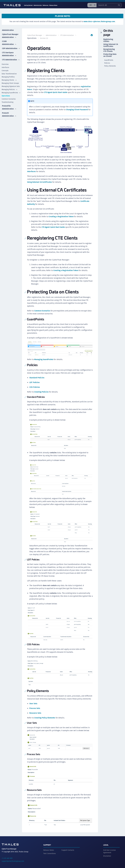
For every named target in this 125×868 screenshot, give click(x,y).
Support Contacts (68, 848)
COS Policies (35, 387)
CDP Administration (9, 52)
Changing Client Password (77, 110)
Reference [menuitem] (46, 5)
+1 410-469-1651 (7, 856)
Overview (5, 71)
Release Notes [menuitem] (53, 5)
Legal (106, 843)
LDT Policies (35, 382)
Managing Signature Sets (11, 93)
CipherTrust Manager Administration (9, 37)
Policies (107, 63)
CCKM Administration (9, 45)
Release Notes (49, 848)
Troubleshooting (8, 109)
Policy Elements (110, 66)
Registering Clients (108, 40)
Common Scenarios (9, 106)
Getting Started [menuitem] (28, 5)
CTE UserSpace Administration (9, 58)
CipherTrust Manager (35, 35)
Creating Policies (42, 392)
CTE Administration (9, 65)
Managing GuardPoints (11, 99)
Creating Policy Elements (45, 716)
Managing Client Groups (10, 90)
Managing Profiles (8, 84)
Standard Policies (37, 377)
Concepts (5, 77)
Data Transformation (9, 81)
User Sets (34, 702)
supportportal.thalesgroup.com (13, 859)
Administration (8, 30)
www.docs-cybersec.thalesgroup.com (99, 21)
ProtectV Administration (9, 121)
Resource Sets (36, 712)
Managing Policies (10, 96)
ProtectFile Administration (9, 114)
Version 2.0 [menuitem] (44, 38)
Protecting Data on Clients (110, 55)
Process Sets (35, 707)
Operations (6, 103)
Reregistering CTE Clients (109, 50)
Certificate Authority (36, 204)
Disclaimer (107, 854)
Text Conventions (50, 852)
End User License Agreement (110, 850)
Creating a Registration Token (61, 216)
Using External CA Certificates (40, 182)
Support (47, 843)
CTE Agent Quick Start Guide (56, 92)
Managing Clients (9, 87)
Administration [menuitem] (38, 5)
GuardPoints (109, 60)
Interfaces (5, 74)
